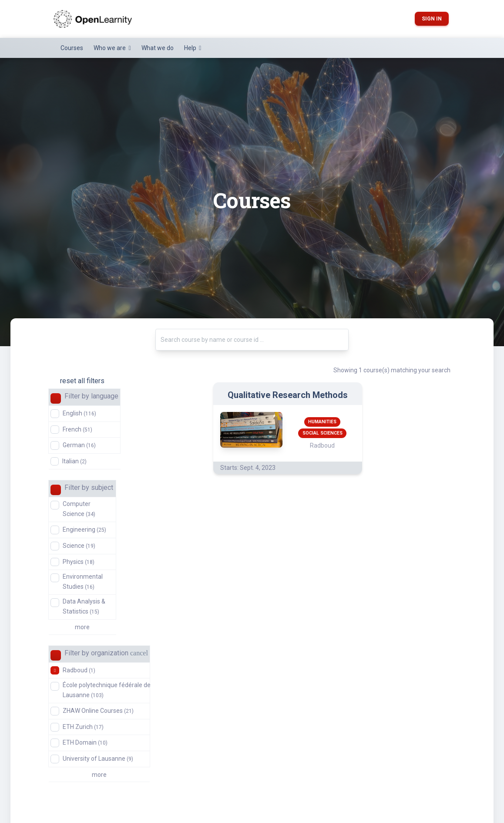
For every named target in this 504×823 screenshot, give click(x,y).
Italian (74, 461)
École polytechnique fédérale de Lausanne (107, 690)
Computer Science (79, 509)
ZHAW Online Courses (98, 711)
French (77, 429)
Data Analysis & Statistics (84, 606)
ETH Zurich (83, 727)
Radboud (79, 670)
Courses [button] (72, 48)
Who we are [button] (110, 48)
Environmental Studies (83, 581)
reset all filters (82, 381)
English (79, 413)
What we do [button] (158, 48)
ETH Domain (85, 742)
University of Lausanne (98, 759)
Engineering (84, 530)
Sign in (432, 19)
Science (79, 546)
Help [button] (191, 48)
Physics (79, 562)
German (79, 445)
